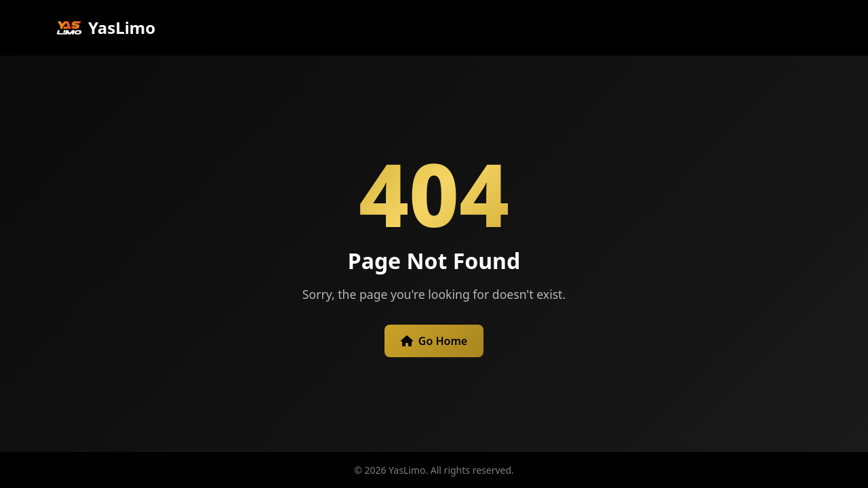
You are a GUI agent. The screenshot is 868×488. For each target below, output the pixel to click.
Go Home (434, 341)
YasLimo (105, 28)
